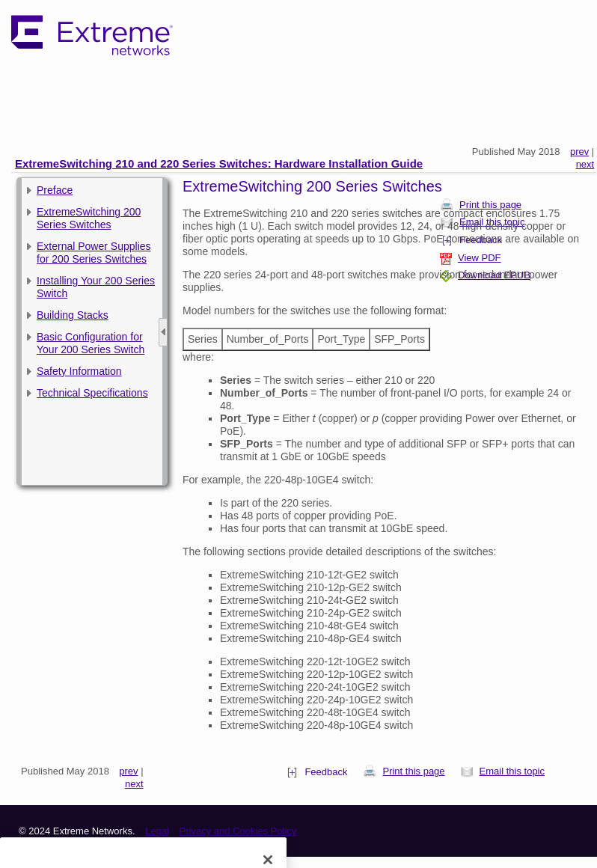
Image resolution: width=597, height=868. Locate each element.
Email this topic (502, 771)
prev (579, 152)
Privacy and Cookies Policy (238, 831)
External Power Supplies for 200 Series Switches (94, 253)
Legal (157, 831)
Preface (55, 190)
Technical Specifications (92, 393)
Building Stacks (73, 315)
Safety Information (79, 371)
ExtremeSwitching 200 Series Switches (89, 218)
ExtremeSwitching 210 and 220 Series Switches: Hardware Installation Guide (219, 163)
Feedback (317, 772)
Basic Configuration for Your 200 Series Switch (91, 343)
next (585, 164)
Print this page (404, 771)
